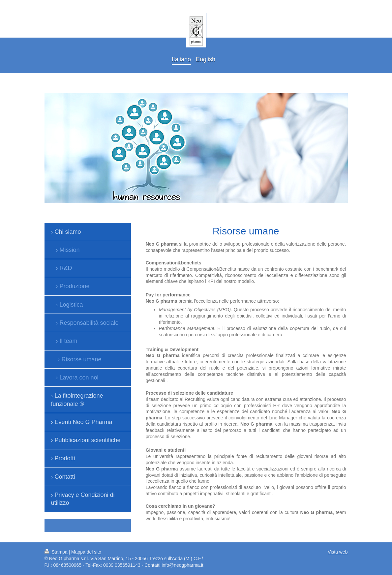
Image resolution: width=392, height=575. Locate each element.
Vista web (338, 552)
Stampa (57, 552)
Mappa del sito (86, 552)
